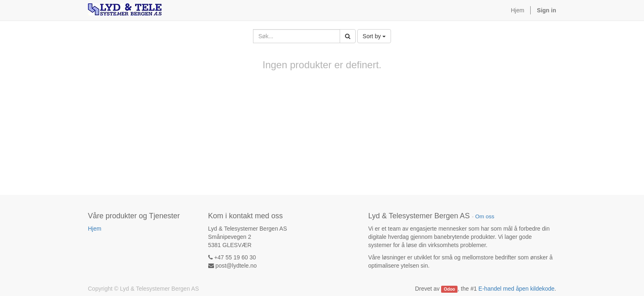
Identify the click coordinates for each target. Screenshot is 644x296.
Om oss (485, 216)
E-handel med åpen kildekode (516, 289)
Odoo (450, 289)
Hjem (95, 229)
